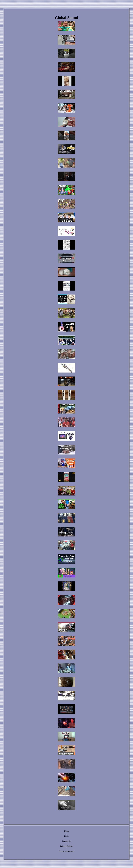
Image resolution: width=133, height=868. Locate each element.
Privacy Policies (66, 846)
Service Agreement (66, 851)
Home (66, 831)
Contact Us (66, 841)
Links (67, 836)
